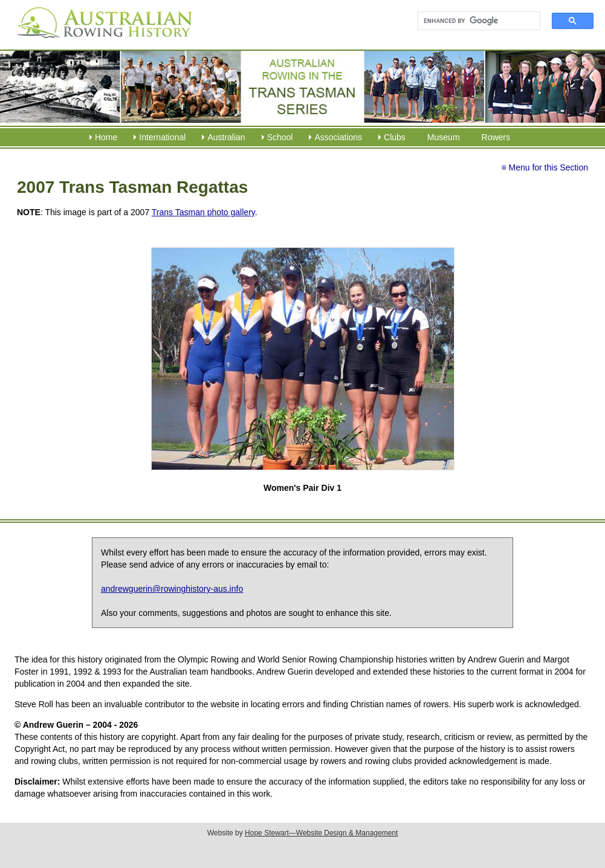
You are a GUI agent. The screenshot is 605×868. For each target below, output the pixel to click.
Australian (226, 137)
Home (106, 137)
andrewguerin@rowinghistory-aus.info (172, 589)
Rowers (496, 137)
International (162, 137)
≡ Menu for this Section (545, 167)
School (280, 137)
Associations (338, 137)
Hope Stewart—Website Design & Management (321, 833)
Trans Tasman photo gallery (203, 212)
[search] (474, 21)
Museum (444, 137)
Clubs (395, 137)
